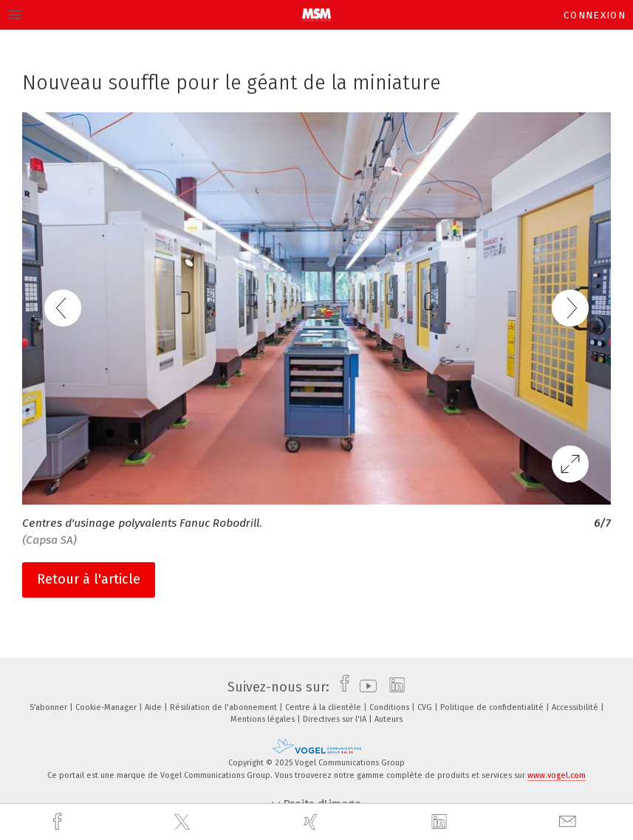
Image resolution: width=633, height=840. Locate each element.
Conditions (390, 707)
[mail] (569, 822)
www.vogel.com (557, 775)
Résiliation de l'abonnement (225, 707)
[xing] (312, 822)
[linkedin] (441, 822)
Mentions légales (264, 719)
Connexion (595, 15)
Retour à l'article (89, 579)
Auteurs (389, 719)
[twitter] (184, 822)
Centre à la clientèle (324, 707)
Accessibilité (576, 707)
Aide (154, 707)
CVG (426, 707)
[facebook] (59, 822)
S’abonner (49, 707)
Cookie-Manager (107, 707)
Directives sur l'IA (336, 719)
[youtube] (365, 687)
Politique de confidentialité (493, 707)
